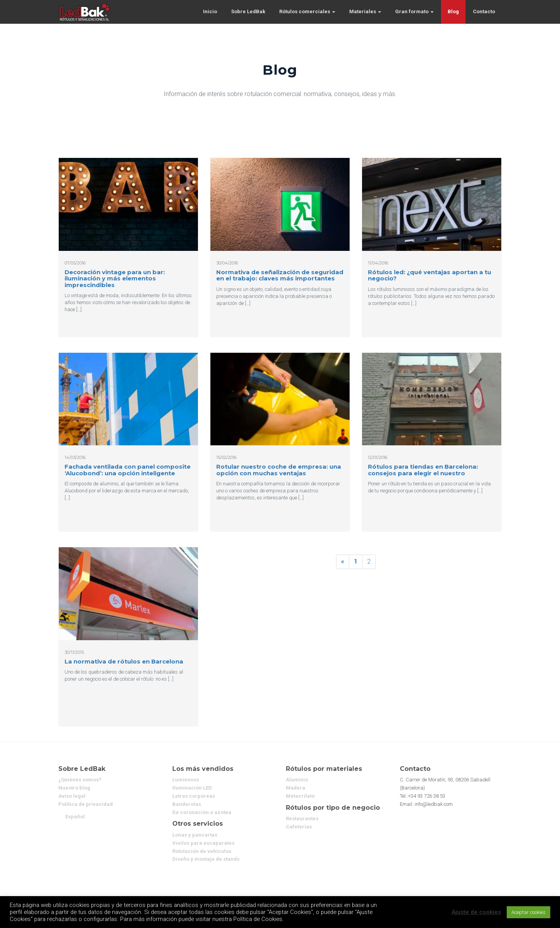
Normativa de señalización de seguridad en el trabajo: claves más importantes (280, 275)
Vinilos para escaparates (203, 843)
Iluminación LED (192, 788)
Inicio (210, 11)
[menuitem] (75, 817)
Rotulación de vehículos (202, 851)
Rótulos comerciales (307, 11)
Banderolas (187, 804)
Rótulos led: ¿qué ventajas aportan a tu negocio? (430, 275)
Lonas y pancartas (195, 835)
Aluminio (297, 780)
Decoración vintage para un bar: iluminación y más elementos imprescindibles (115, 278)
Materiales (365, 11)
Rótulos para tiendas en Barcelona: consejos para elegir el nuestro (423, 470)
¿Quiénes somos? (80, 780)
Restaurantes (302, 819)
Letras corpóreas (194, 796)
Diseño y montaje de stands (206, 859)
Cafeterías (299, 827)
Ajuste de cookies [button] (476, 912)
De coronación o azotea (202, 812)
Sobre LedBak (248, 11)
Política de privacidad (86, 804)
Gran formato (414, 11)
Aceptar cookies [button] (528, 912)
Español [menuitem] (75, 817)
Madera (296, 788)
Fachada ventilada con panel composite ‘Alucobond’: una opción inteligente (128, 470)
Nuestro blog (74, 788)
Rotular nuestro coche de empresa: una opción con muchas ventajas (279, 470)
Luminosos (186, 780)
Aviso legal (72, 796)
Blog (453, 11)
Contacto (484, 11)
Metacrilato (300, 796)
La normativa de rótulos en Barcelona (124, 661)
